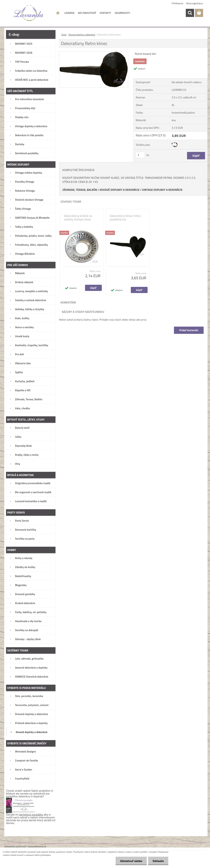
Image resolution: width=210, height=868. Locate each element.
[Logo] (29, 13)
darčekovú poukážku (31, 814)
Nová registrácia (194, 3)
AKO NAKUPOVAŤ (87, 13)
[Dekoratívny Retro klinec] (94, 53)
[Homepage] (58, 13)
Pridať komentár (189, 330)
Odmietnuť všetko (131, 861)
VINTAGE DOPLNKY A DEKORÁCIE (162, 190)
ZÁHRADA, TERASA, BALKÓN (80, 190)
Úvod (64, 35)
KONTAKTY (105, 13)
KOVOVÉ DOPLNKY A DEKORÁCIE (120, 190)
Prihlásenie (178, 3)
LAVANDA (69, 13)
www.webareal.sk (37, 846)
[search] (190, 13)
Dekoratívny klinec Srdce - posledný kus (126, 218)
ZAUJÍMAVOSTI (122, 13)
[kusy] (140, 155)
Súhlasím (158, 861)
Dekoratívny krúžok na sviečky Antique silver (78, 218)
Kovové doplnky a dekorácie (82, 35)
